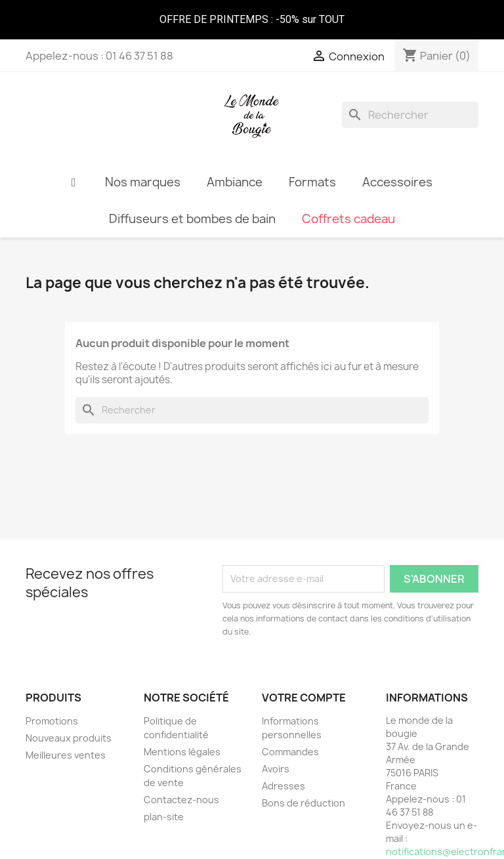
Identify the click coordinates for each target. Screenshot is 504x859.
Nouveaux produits (69, 738)
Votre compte (304, 698)
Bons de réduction (304, 803)
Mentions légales (182, 752)
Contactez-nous (181, 800)
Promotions (52, 721)
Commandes (290, 752)
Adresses (283, 786)
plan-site (164, 817)
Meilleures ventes (66, 755)
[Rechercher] (410, 115)
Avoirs (276, 769)
